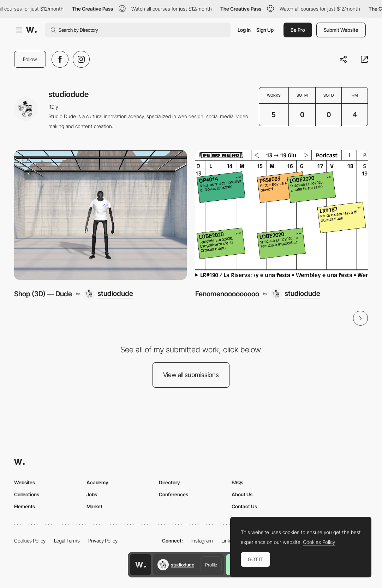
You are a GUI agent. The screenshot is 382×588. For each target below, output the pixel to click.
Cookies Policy (30, 541)
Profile (211, 565)
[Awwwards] (31, 30)
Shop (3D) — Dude (43, 294)
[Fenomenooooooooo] (282, 215)
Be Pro (298, 30)
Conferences (174, 494)
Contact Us (244, 506)
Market (94, 506)
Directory (169, 482)
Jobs (92, 494)
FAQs (237, 482)
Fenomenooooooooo (227, 294)
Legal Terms (67, 541)
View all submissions (191, 375)
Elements (25, 506)
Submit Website (341, 30)
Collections (27, 494)
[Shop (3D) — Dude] (100, 215)
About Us (242, 494)
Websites (25, 482)
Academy (97, 482)
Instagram (202, 541)
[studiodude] (108, 294)
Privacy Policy (103, 541)
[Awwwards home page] (141, 565)
